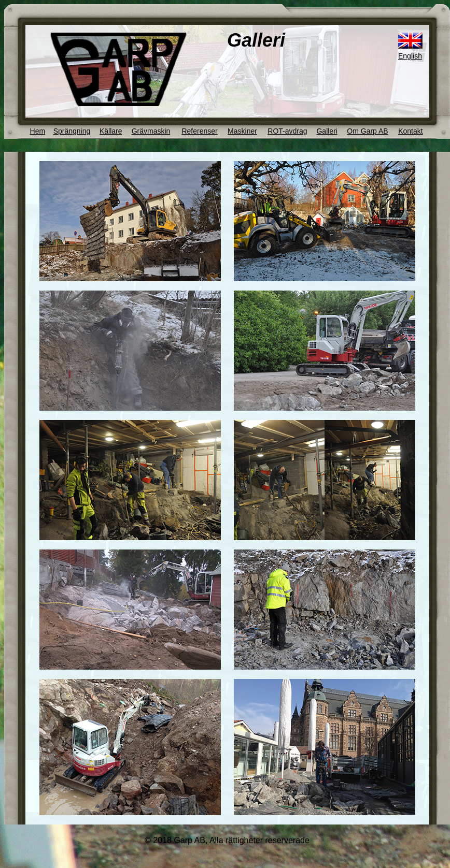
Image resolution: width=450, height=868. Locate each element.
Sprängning (72, 131)
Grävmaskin (151, 131)
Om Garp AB (367, 131)
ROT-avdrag (287, 131)
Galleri (327, 131)
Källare (111, 131)
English (410, 56)
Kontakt (410, 131)
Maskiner (242, 131)
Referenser (199, 131)
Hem (38, 131)
